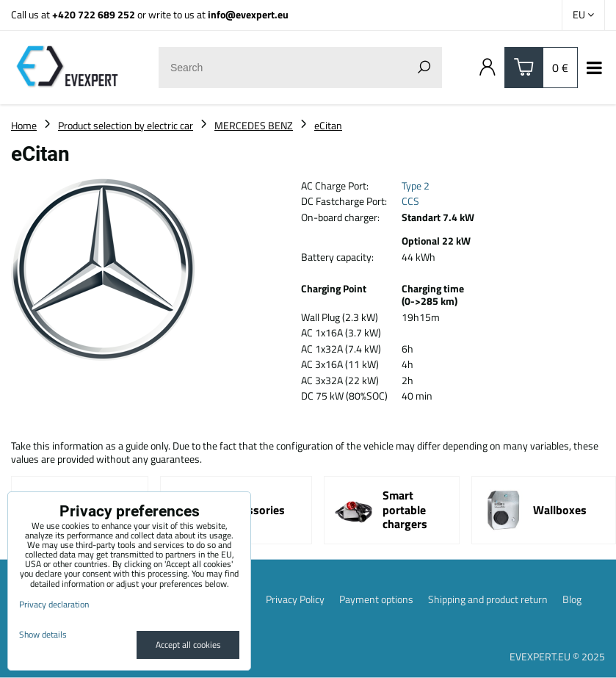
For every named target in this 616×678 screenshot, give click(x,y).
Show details (43, 634)
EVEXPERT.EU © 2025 (557, 656)
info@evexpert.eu (248, 14)
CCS (410, 201)
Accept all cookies (188, 645)
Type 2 (416, 185)
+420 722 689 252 (94, 14)
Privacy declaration (54, 604)
